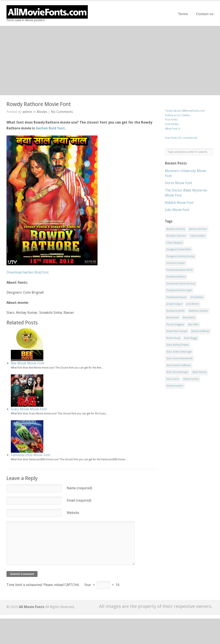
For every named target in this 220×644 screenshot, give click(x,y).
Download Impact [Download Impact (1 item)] (176, 297)
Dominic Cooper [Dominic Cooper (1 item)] (176, 263)
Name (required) (79, 488)
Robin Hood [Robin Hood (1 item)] (173, 338)
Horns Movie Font (178, 183)
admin (27, 112)
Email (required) (79, 500)
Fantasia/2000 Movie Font (31, 455)
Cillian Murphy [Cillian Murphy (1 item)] (174, 243)
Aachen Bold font (50, 128)
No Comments (62, 112)
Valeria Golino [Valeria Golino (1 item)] (191, 379)
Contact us (205, 14)
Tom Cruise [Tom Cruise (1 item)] (173, 379)
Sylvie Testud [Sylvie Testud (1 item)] (199, 372)
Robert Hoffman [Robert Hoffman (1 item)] (200, 331)
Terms (183, 14)
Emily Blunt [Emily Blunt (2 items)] (197, 297)
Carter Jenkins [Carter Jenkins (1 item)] (198, 236)
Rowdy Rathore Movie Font (39, 104)
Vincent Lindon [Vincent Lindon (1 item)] (175, 386)
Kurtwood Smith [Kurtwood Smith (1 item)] (176, 311)
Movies (42, 112)
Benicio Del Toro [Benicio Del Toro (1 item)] (198, 229)
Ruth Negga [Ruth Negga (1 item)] (191, 338)
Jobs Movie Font (177, 210)
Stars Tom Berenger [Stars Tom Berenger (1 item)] (177, 372)
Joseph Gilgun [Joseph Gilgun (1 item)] (174, 304)
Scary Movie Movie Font (29, 409)
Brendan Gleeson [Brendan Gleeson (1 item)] (176, 236)
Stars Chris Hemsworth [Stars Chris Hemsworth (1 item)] (179, 358)
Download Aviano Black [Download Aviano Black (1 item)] (179, 270)
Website (73, 513)
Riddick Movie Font (179, 203)
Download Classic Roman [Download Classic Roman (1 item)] (181, 284)
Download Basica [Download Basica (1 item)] (176, 277)
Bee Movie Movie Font (28, 363)
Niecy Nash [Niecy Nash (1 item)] (189, 318)
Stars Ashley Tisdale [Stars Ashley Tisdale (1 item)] (178, 345)
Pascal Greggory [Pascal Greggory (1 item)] (175, 324)
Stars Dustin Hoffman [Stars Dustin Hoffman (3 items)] (179, 365)
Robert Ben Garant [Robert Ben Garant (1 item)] (177, 331)
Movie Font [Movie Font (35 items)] (173, 318)
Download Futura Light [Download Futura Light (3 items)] (179, 290)
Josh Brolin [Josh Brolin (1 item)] (193, 304)
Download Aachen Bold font (28, 272)
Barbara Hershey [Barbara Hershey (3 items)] (176, 229)
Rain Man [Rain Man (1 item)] (193, 324)
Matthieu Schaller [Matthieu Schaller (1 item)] (198, 311)
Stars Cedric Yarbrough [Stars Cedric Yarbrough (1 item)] (179, 352)
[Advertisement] (110, 61)
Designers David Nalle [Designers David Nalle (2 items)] (179, 249)
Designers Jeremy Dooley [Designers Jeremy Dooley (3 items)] (180, 256)
